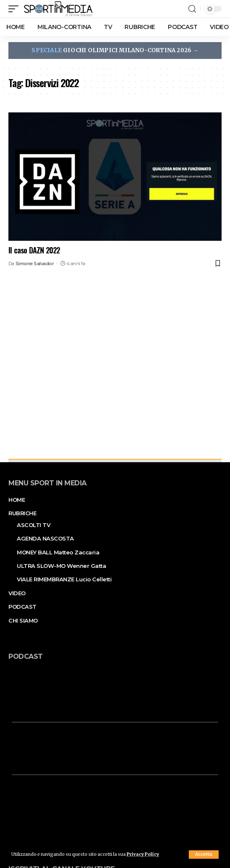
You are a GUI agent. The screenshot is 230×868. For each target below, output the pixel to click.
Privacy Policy (143, 854)
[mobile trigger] (16, 9)
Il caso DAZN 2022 (34, 250)
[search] (192, 9)
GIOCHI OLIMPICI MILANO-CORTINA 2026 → (115, 50)
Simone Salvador (35, 264)
